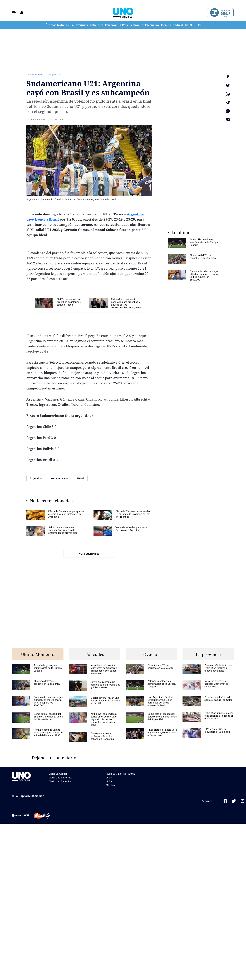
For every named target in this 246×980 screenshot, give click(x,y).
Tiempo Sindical (172, 25)
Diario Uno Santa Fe (60, 781)
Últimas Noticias (57, 25)
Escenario (152, 25)
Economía (136, 25)
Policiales (97, 25)
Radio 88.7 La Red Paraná (120, 774)
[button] (14, 13)
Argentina (54, 74)
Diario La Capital (58, 774)
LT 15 (197, 25)
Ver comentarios (89, 554)
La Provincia (79, 25)
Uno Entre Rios (35, 74)
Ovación (111, 25)
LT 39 (188, 25)
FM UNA (110, 785)
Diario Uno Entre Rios (60, 778)
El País (123, 25)
